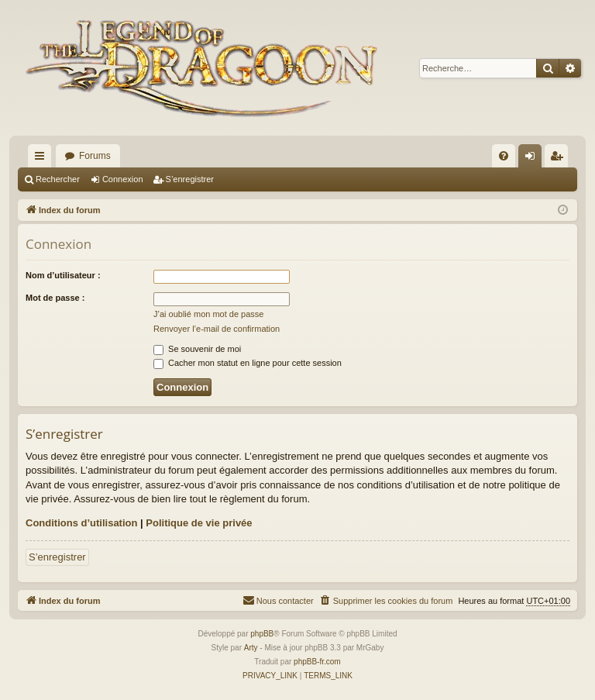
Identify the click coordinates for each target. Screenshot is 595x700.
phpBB (262, 634)
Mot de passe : (55, 298)
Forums (95, 156)
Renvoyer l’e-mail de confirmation (217, 329)
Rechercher (58, 179)
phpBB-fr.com (317, 662)
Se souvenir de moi (197, 349)
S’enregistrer (190, 179)
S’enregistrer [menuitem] (560, 159)
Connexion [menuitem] (533, 159)
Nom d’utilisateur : (63, 275)
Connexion (123, 179)
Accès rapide (43, 159)
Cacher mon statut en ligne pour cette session (248, 363)
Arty (251, 648)
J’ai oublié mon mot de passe (208, 314)
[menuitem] (504, 156)
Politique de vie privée (199, 523)
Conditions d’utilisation (81, 523)
